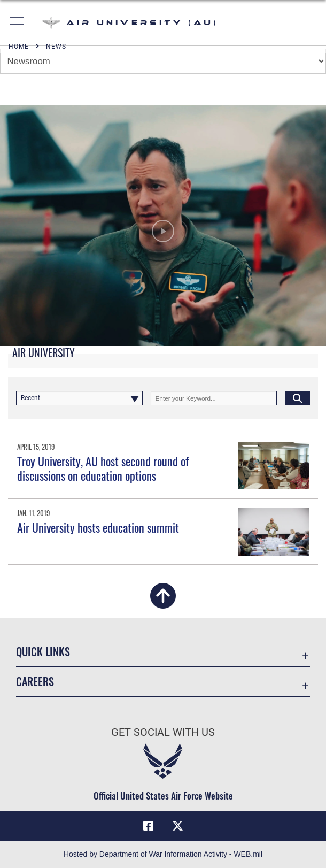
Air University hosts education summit (98, 527)
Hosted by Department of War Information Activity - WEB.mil (163, 854)
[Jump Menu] (163, 61)
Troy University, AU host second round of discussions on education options (103, 468)
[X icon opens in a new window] (178, 826)
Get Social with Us (163, 732)
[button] (17, 23)
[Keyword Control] (214, 398)
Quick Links (43, 651)
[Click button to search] (297, 398)
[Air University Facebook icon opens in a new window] (148, 826)
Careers (35, 681)
